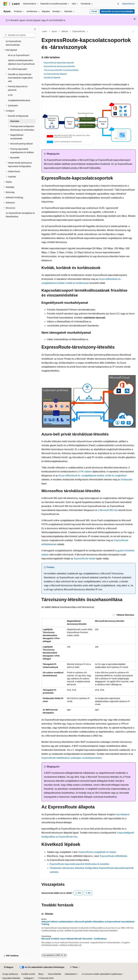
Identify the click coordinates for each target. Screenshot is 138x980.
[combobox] (20, 35)
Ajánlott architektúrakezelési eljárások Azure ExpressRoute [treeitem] (21, 62)
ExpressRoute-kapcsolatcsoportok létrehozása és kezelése (80, 864)
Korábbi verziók (28, 974)
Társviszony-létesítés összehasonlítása (61, 70)
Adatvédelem (70, 974)
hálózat (65, 31)
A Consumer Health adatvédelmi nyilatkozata (102, 974)
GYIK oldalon (85, 472)
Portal (94, 11)
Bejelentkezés (128, 4)
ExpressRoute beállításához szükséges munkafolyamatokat (71, 758)
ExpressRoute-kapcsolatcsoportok (59, 63)
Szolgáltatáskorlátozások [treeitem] (19, 100)
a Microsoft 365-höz (108, 510)
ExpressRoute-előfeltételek (114, 856)
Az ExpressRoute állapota (55, 74)
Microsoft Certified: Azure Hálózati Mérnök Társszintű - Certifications (74, 939)
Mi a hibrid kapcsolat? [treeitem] (18, 69)
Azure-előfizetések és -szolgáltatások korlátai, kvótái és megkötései (92, 476)
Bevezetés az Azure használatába (117, 11)
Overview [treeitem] (15, 121)
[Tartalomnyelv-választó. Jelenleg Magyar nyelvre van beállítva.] (9, 967)
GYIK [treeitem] (10, 95)
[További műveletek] (133, 31)
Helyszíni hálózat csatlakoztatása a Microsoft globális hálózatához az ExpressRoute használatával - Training (88, 923)
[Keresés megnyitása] (118, 4)
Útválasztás (127, 480)
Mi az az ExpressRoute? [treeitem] (19, 55)
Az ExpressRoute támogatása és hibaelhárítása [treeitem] (20, 215)
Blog (40, 974)
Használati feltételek (11, 978)
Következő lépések (52, 78)
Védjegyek (28, 978)
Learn (45, 31)
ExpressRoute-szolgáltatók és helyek (97, 852)
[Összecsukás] (35, 29)
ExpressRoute (79, 31)
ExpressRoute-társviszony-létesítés (59, 66)
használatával (122, 814)
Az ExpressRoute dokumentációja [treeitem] (13, 43)
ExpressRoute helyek (85, 559)
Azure (54, 31)
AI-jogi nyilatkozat (10, 974)
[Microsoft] (5, 4)
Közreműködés (55, 974)
